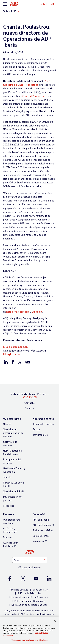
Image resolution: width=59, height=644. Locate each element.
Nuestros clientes (43, 419)
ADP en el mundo (42, 525)
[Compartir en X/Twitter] (20, 362)
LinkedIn (37, 312)
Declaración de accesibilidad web (29, 605)
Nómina (7, 424)
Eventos (8, 537)
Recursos (9, 514)
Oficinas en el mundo (30, 567)
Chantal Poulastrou (34, 96)
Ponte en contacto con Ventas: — (29, 396)
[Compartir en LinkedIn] (6, 362)
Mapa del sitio (40, 589)
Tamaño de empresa (43, 424)
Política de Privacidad (30, 593)
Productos (9, 506)
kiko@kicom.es (12, 354)
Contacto (29, 403)
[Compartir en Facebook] (13, 362)
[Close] (55, 621)
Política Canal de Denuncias (30, 601)
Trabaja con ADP (42, 530)
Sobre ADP (39, 514)
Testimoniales (40, 435)
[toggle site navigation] (5, 4)
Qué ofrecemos (12, 419)
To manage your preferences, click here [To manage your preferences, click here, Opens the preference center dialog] (30, 640)
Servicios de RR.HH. (14, 491)
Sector (37, 429)
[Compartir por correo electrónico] (28, 362)
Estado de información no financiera (29, 597)
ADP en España (41, 520)
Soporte (30, 408)
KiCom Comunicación (15, 347)
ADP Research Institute (11, 544)
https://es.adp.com (18, 312)
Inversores (38, 541)
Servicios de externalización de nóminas (13, 433)
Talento (7, 477)
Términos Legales (19, 589)
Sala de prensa (41, 536)
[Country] (30, 560)
